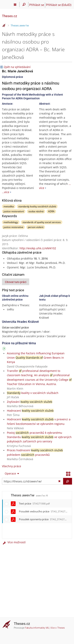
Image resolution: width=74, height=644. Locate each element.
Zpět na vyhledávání (17, 67)
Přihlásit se (37, 5)
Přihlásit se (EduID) (59, 5)
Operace (10, 473)
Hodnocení (30, 411)
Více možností (14, 542)
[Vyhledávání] (24, 5)
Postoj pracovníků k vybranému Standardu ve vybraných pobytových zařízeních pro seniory (39, 437)
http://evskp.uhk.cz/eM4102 (38, 248)
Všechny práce (12, 466)
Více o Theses (58, 628)
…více (6, 192)
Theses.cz (9, 16)
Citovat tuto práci (16, 282)
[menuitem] (11, 474)
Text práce (34, 503)
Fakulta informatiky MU (37, 628)
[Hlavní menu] (15, 5)
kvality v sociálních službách (33, 393)
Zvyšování (30, 402)
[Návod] (5, 349)
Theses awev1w (20, 25)
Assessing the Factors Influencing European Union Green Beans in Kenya (36, 358)
